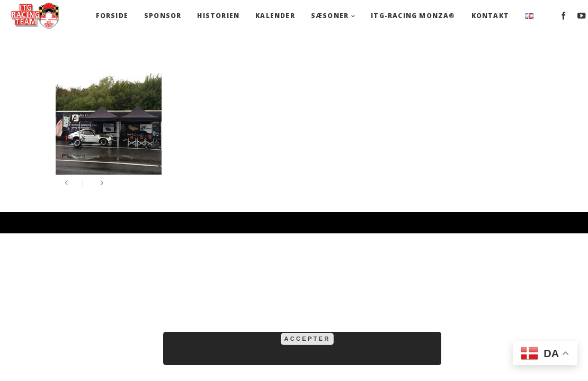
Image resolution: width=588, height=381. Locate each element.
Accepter (308, 339)
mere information (385, 326)
